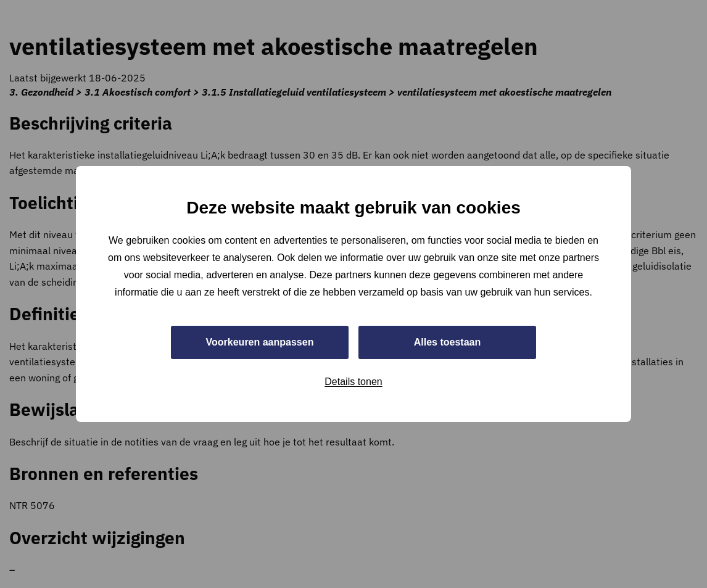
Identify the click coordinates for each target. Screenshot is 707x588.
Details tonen (353, 382)
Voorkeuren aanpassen (260, 342)
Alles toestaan (447, 342)
